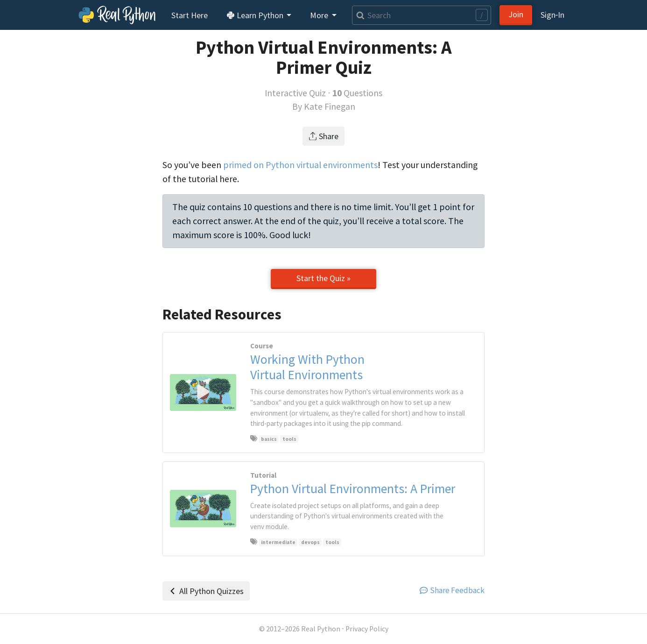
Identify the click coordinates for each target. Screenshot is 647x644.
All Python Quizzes (206, 591)
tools (289, 439)
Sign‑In (552, 15)
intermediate (278, 542)
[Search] (422, 15)
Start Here (190, 15)
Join (516, 14)
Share (324, 136)
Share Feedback (452, 590)
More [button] (320, 15)
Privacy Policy (367, 629)
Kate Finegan (330, 106)
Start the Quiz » (323, 278)
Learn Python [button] (256, 15)
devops (310, 542)
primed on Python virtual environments (300, 165)
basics (269, 439)
